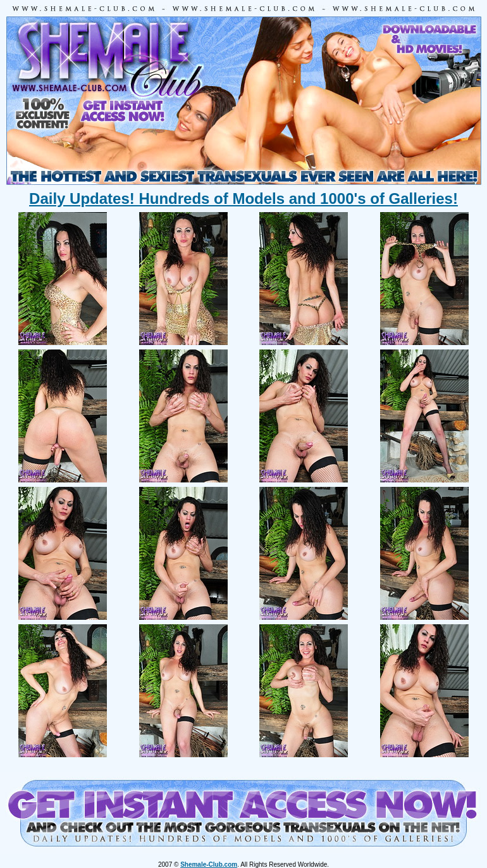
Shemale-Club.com (209, 865)
